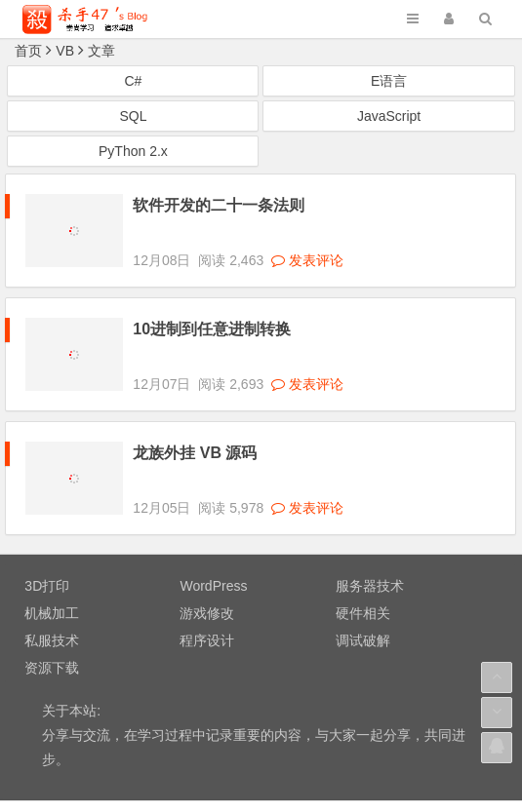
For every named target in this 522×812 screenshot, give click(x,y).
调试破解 (363, 588)
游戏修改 (207, 561)
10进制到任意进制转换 (212, 311)
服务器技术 (370, 533)
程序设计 (207, 588)
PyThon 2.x (133, 151)
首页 (28, 51)
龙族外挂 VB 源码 (195, 418)
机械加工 (52, 561)
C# (133, 81)
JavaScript (389, 116)
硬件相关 (363, 561)
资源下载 (52, 615)
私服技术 (52, 588)
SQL (133, 116)
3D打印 (47, 533)
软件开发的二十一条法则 (219, 205)
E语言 (389, 81)
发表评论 (307, 243)
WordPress (213, 533)
